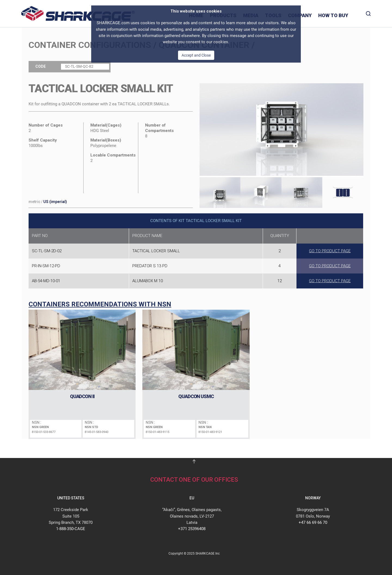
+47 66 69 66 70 (313, 522)
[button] (282, 114)
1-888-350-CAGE (71, 529)
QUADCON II (82, 396)
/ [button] (48, 202)
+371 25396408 (192, 529)
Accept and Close (196, 55)
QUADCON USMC (196, 396)
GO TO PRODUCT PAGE (330, 251)
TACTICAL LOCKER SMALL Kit (101, 89)
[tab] (220, 192)
